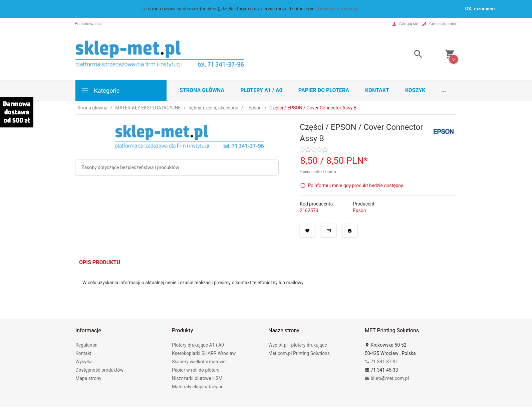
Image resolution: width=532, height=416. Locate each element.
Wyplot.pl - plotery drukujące (298, 345)
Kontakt (377, 90)
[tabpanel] (266, 289)
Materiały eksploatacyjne (198, 387)
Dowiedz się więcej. (338, 9)
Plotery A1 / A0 (261, 90)
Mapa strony (88, 378)
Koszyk (415, 90)
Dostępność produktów (99, 370)
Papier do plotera (324, 90)
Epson (360, 211)
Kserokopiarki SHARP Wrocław (204, 353)
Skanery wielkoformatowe (199, 362)
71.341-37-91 (381, 362)
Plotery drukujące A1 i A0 (198, 345)
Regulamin (86, 345)
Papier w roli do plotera (196, 370)
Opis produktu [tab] (100, 262)
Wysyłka (84, 362)
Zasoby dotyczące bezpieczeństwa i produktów (130, 167)
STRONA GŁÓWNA (202, 90)
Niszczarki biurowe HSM (197, 378)
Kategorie (100, 90)
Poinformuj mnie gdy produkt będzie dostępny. (356, 185)
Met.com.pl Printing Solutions (299, 353)
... (444, 90)
